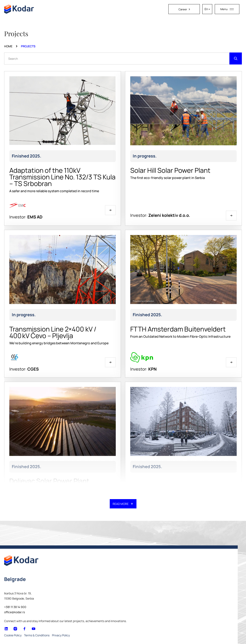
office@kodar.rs (14, 612)
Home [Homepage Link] (8, 46)
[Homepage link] (19, 9)
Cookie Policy (13, 635)
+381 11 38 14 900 (15, 607)
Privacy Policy (61, 635)
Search (13, 58)
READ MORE (123, 504)
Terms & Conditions (37, 635)
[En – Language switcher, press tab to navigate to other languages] (207, 9)
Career (184, 9)
